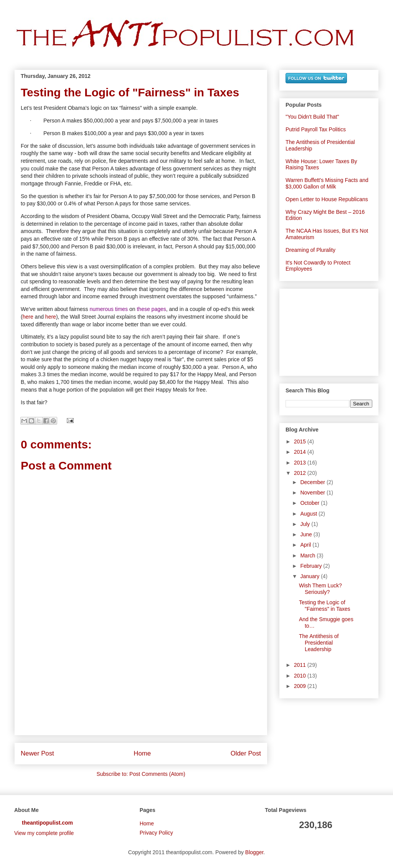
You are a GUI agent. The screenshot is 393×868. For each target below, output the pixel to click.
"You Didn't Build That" (312, 117)
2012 (301, 473)
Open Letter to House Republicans (327, 199)
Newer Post (37, 753)
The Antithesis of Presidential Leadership (319, 643)
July (306, 524)
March (308, 556)
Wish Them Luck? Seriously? (320, 589)
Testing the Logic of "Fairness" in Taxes (325, 606)
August (309, 514)
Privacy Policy (156, 833)
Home (142, 753)
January (310, 576)
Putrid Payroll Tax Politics (316, 129)
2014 (301, 452)
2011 (301, 665)
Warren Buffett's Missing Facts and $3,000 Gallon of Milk (327, 183)
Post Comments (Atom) (157, 774)
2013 (301, 463)
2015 (301, 441)
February (312, 566)
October (310, 503)
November (313, 493)
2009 (301, 686)
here (28, 317)
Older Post (246, 753)
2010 (301, 676)
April (306, 545)
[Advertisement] (141, 691)
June (307, 534)
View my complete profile (44, 833)
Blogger (254, 852)
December (313, 482)
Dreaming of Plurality (310, 250)
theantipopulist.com (47, 823)
